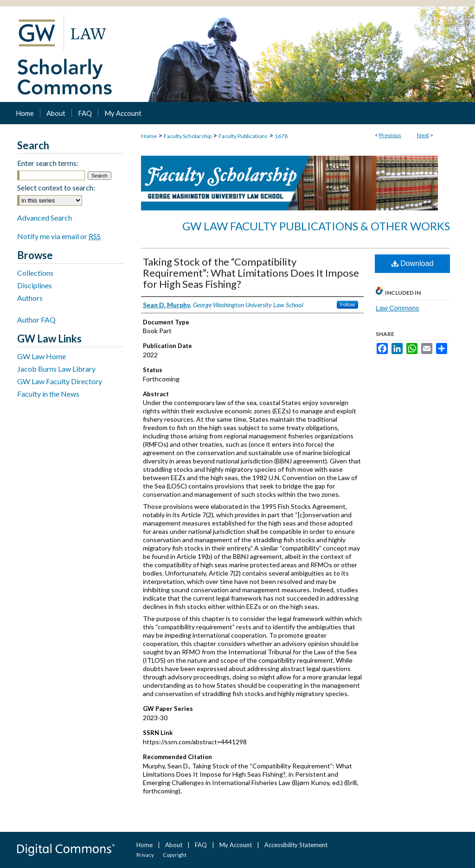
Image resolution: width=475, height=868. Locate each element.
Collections (35, 273)
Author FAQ (36, 320)
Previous (390, 135)
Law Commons (397, 308)
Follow (347, 304)
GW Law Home (42, 356)
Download (413, 263)
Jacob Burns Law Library (56, 369)
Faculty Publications (243, 136)
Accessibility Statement (296, 845)
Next (423, 135)
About (174, 845)
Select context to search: (56, 187)
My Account (236, 845)
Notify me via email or (59, 236)
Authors (30, 298)
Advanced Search (45, 218)
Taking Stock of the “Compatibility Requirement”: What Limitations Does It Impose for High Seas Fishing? (251, 273)
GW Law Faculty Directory (60, 381)
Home (149, 136)
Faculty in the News (48, 394)
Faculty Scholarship (188, 136)
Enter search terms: (48, 163)
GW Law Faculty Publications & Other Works (316, 226)
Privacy (145, 855)
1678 (281, 136)
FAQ (201, 845)
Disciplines (35, 285)
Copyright (175, 855)
